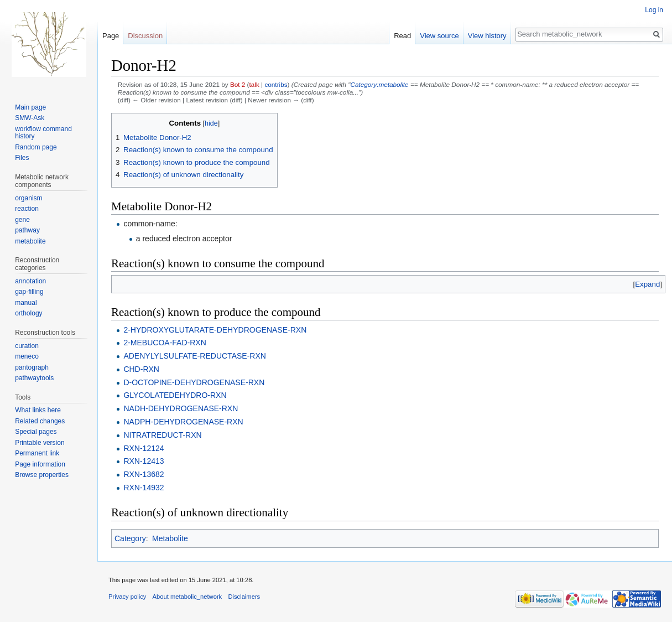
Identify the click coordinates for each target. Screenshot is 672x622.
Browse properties (42, 475)
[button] (647, 284)
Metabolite (170, 538)
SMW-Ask (30, 118)
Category (130, 538)
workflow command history (43, 133)
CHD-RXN (141, 369)
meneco (27, 356)
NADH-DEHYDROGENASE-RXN (181, 408)
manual (26, 303)
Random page (36, 147)
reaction (27, 209)
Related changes (40, 421)
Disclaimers (244, 597)
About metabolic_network (187, 597)
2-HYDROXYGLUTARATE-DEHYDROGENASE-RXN (215, 330)
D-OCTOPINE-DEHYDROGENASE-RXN (194, 382)
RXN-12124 (144, 448)
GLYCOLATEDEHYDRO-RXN (175, 395)
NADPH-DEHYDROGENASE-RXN (183, 422)
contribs (276, 84)
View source (439, 36)
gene (22, 220)
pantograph (32, 367)
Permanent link (37, 453)
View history (487, 36)
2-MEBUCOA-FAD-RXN (165, 343)
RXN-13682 (144, 474)
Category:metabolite (379, 84)
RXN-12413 (144, 461)
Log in (654, 10)
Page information (40, 464)
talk (254, 84)
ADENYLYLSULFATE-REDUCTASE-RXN (195, 356)
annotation (30, 281)
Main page (30, 107)
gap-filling (29, 292)
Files (22, 158)
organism (28, 198)
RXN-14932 (144, 488)
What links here (38, 410)
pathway (27, 230)
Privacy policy (127, 597)
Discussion (145, 36)
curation (27, 346)
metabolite (30, 241)
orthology (28, 313)
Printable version (40, 443)
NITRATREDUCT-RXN (162, 435)
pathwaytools (34, 378)
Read (402, 36)
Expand (647, 284)
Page (111, 36)
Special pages (36, 432)
